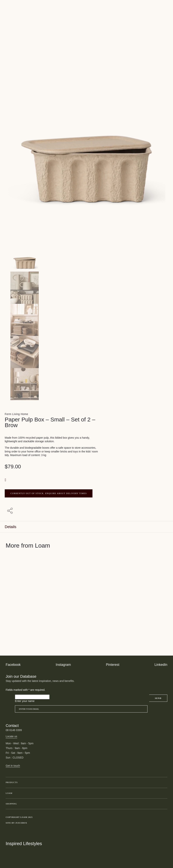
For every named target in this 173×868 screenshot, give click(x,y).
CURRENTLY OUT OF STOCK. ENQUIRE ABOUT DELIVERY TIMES (49, 493)
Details (10, 527)
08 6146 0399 (14, 730)
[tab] (86, 527)
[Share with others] (11, 511)
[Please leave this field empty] (32, 697)
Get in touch (13, 766)
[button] (6, 480)
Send (158, 698)
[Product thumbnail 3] (86, 352)
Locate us (11, 736)
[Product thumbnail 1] (86, 288)
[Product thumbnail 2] (86, 320)
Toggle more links (164, 823)
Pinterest (113, 665)
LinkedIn (161, 665)
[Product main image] (86, 256)
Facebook (13, 665)
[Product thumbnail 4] (86, 384)
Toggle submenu (164, 783)
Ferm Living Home (16, 414)
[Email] (81, 709)
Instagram (63, 665)
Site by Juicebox (16, 823)
